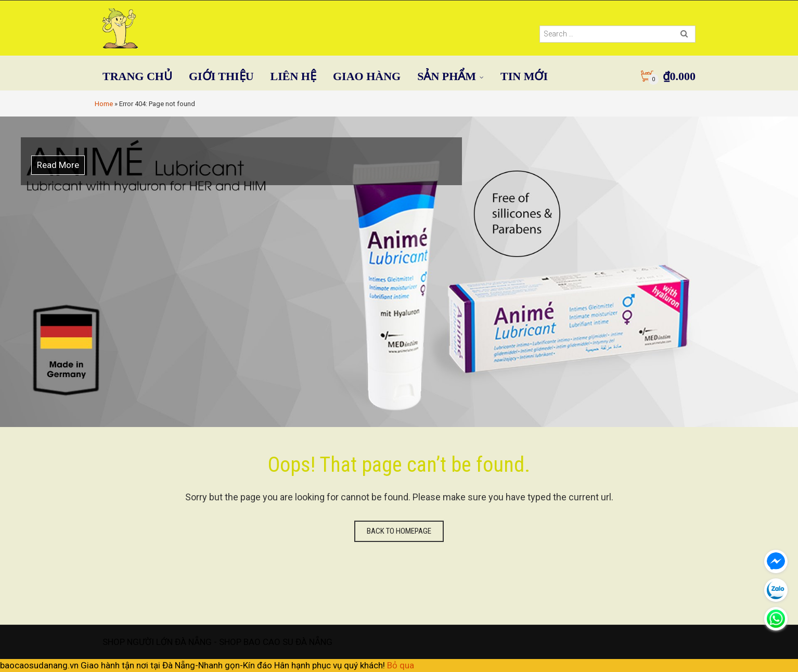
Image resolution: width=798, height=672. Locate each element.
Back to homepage (399, 531)
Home (104, 104)
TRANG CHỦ (137, 76)
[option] (399, 272)
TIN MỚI (524, 76)
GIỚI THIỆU (221, 76)
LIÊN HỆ (293, 76)
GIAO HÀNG (367, 76)
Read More (58, 165)
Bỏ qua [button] (401, 665)
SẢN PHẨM (447, 76)
